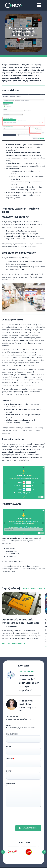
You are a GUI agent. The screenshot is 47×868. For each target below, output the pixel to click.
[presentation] (25, 814)
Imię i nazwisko (13, 734)
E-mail (9, 771)
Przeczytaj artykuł (14, 643)
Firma (9, 746)
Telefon (10, 759)
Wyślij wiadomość (28, 828)
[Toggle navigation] (39, 5)
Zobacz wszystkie (34, 589)
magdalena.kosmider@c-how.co (20, 719)
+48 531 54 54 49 (13, 716)
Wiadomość (11, 783)
